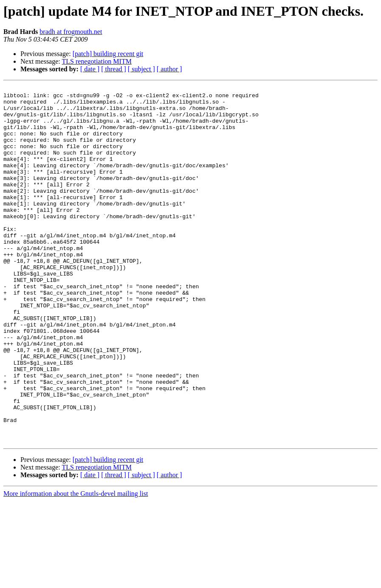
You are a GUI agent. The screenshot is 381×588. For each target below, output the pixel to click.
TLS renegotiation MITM (96, 61)
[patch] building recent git (108, 54)
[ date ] (90, 69)
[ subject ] (141, 69)
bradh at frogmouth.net (71, 32)
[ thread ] (114, 69)
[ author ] (169, 69)
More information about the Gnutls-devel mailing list (76, 565)
